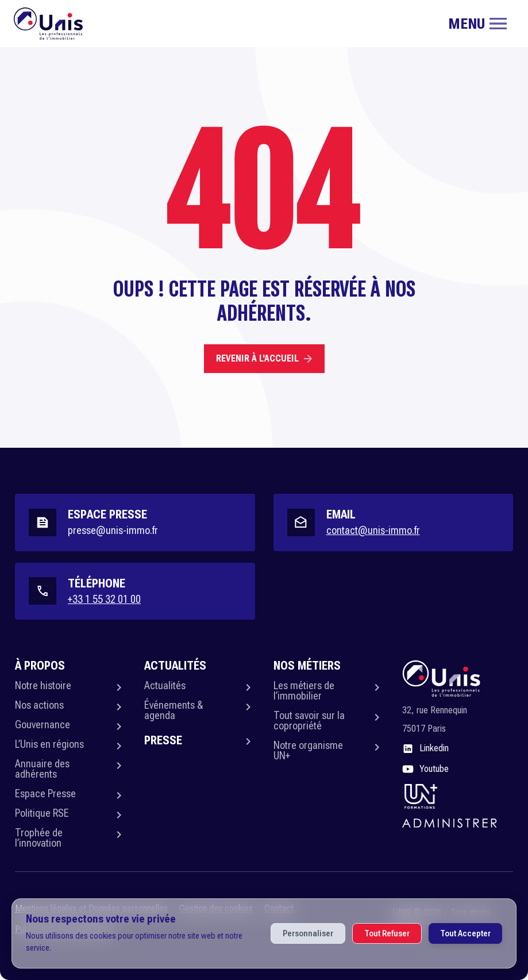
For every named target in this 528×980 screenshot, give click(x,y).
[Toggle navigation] (477, 24)
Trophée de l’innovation (39, 838)
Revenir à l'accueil (264, 358)
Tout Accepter (465, 933)
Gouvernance (43, 725)
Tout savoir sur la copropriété (309, 720)
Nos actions (39, 705)
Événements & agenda (174, 710)
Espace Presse (45, 793)
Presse (163, 740)
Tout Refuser (387, 933)
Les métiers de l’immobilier (304, 691)
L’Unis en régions (49, 744)
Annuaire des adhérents (42, 769)
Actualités (165, 685)
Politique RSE (42, 813)
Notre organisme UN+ (308, 750)
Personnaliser (308, 933)
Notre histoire (43, 685)
